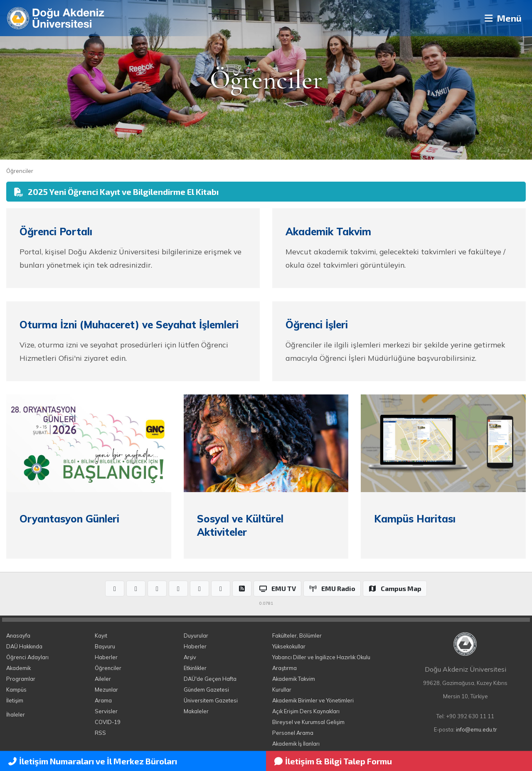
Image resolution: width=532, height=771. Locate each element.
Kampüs (16, 690)
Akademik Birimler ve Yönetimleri (313, 700)
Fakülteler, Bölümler (297, 636)
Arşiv (190, 657)
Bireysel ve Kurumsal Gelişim (308, 722)
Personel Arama (293, 733)
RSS (100, 733)
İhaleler (16, 714)
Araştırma (284, 668)
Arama (103, 700)
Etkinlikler (195, 668)
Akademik (18, 668)
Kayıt (101, 636)
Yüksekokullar (289, 646)
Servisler (106, 711)
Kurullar (282, 690)
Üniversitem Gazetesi (211, 700)
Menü (501, 18)
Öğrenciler (20, 171)
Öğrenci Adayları (27, 657)
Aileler (103, 679)
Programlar (21, 679)
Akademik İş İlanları (296, 744)
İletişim (15, 700)
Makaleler (196, 711)
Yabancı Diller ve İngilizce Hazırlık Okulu (321, 657)
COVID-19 (108, 722)
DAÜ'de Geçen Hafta (210, 679)
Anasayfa (18, 636)
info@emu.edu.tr (477, 729)
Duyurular (196, 636)
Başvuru (105, 646)
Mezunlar (106, 690)
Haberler (106, 657)
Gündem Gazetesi (206, 690)
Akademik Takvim (294, 679)
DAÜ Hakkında (24, 646)
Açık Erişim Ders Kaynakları (306, 711)
